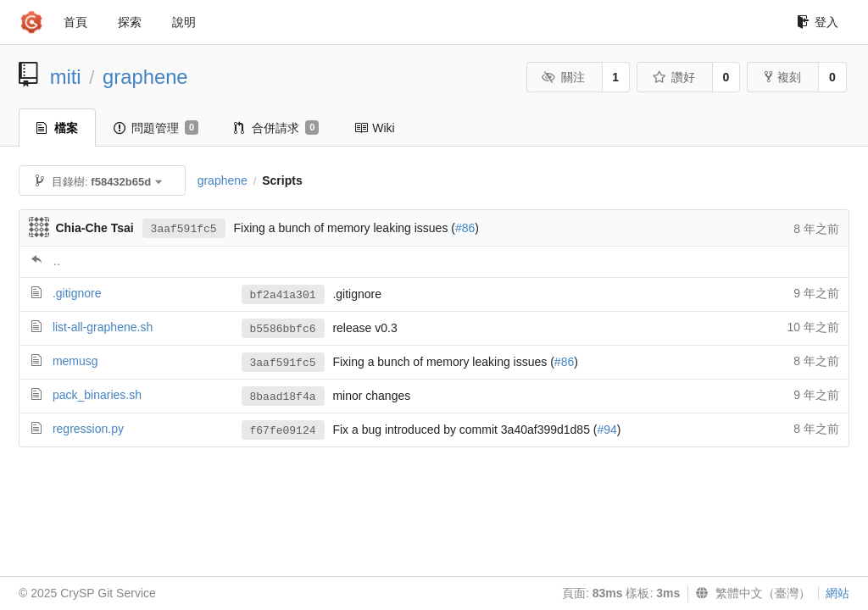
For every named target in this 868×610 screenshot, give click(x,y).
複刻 (783, 77)
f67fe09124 (283, 431)
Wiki (374, 128)
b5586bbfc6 (283, 329)
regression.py (88, 429)
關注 (563, 77)
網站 (837, 593)
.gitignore (77, 293)
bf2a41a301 (283, 295)
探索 (130, 22)
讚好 (673, 77)
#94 (607, 430)
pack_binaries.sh (97, 395)
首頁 (75, 22)
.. (57, 261)
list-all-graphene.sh (103, 327)
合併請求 (276, 128)
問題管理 (156, 128)
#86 (465, 228)
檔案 (57, 128)
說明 (184, 22)
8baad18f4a (283, 397)
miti (66, 77)
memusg (75, 361)
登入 (818, 22)
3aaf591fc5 (184, 229)
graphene (145, 77)
